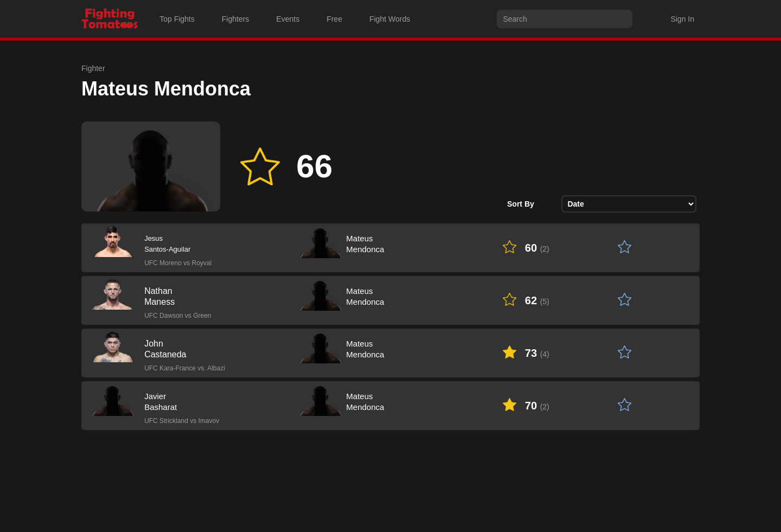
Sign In (682, 19)
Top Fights (177, 19)
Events (288, 19)
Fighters (236, 19)
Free (334, 19)
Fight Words (390, 19)
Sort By (521, 204)
